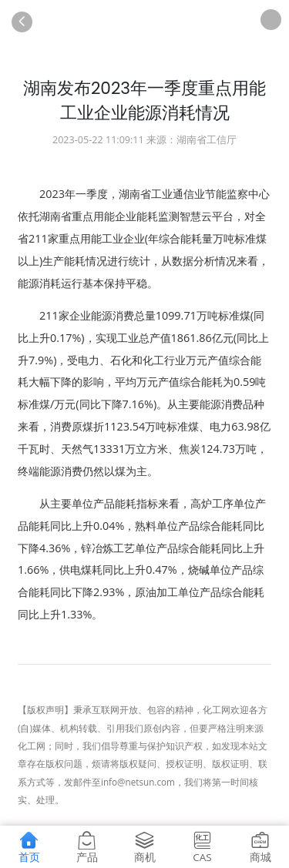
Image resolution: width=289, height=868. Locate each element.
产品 (87, 847)
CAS (202, 847)
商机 (145, 847)
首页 (29, 847)
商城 (260, 847)
